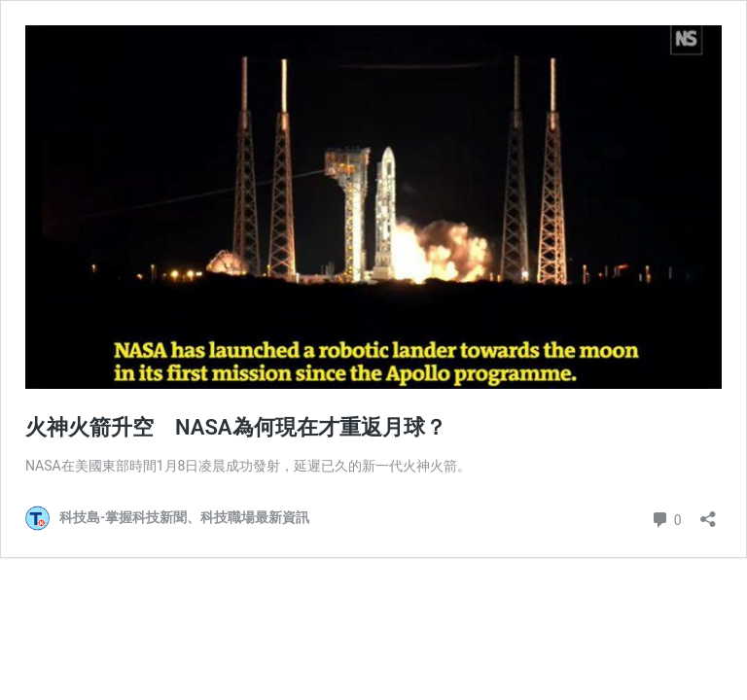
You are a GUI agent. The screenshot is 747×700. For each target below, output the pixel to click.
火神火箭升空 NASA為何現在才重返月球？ (236, 427)
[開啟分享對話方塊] (708, 513)
